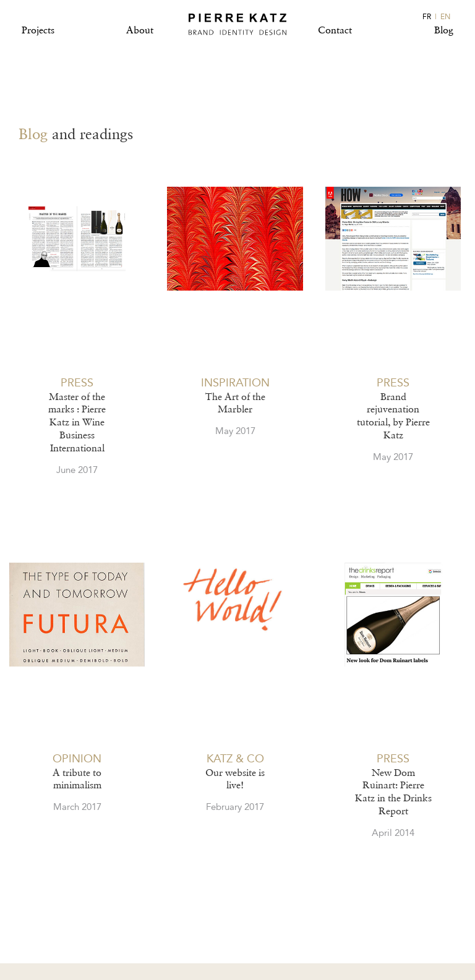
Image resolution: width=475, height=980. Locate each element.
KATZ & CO (235, 759)
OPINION (77, 759)
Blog (444, 30)
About (140, 30)
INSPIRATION (235, 383)
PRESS (77, 383)
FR (427, 17)
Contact (335, 30)
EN (445, 17)
